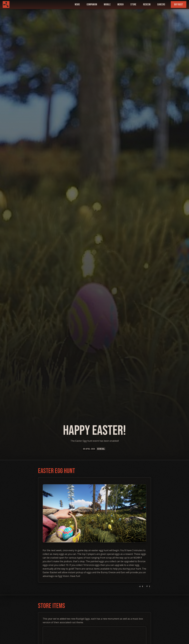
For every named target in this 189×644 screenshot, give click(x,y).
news (77, 5)
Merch (120, 5)
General (101, 449)
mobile (107, 5)
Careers (161, 5)
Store (133, 5)
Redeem (147, 5)
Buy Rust (179, 5)
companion (92, 5)
